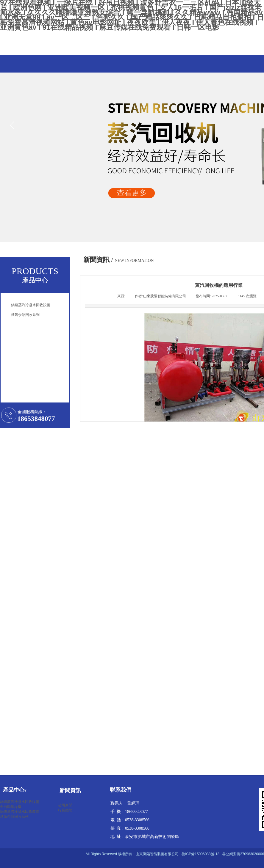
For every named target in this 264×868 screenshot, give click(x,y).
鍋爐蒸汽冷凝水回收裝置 (20, 812)
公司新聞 (65, 805)
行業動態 (65, 810)
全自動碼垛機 (11, 807)
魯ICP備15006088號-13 (200, 854)
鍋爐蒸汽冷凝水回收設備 (20, 802)
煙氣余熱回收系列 (14, 817)
